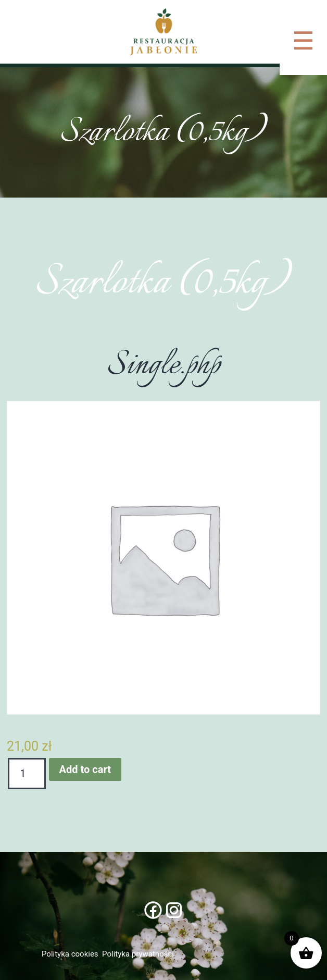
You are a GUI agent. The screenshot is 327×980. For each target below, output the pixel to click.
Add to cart (85, 769)
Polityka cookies (70, 954)
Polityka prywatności (138, 954)
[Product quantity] (27, 774)
